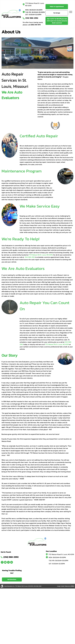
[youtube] (5, 563)
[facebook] (2, 563)
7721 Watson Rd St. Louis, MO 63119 (57, 344)
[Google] (12, 563)
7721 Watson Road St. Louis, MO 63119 (61, 554)
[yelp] (8, 563)
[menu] (71, 12)
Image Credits (61, 586)
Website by (68, 586)
